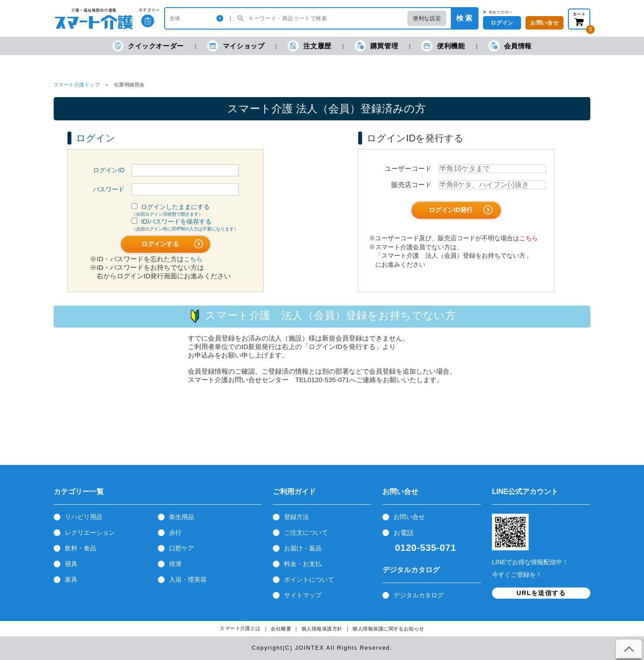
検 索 (464, 18)
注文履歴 (309, 46)
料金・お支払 (303, 564)
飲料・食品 (80, 548)
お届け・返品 (303, 548)
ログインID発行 (461, 210)
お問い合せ (409, 517)
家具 (71, 579)
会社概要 (281, 629)
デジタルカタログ (419, 595)
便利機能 (443, 46)
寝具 (71, 564)
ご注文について (306, 532)
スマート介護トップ (77, 85)
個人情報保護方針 (322, 629)
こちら (193, 259)
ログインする (172, 244)
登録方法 (297, 517)
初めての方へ (501, 12)
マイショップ (236, 46)
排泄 (175, 564)
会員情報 (510, 46)
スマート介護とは (240, 628)
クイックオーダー (148, 46)
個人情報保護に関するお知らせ (388, 629)
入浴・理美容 (188, 579)
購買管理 (376, 46)
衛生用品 (182, 517)
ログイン (502, 23)
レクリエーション (90, 532)
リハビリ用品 (84, 517)
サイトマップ (303, 595)
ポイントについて (309, 579)
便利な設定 (427, 18)
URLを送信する (541, 593)
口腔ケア (182, 548)
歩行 (175, 532)
